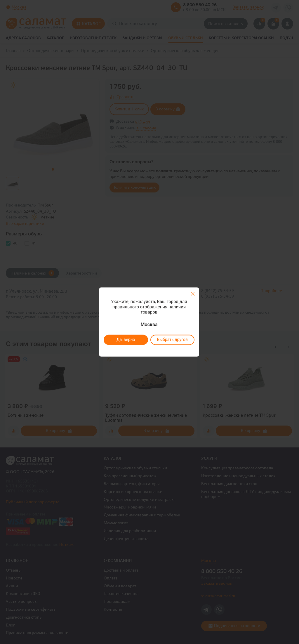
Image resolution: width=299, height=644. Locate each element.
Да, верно (126, 340)
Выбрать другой (172, 340)
